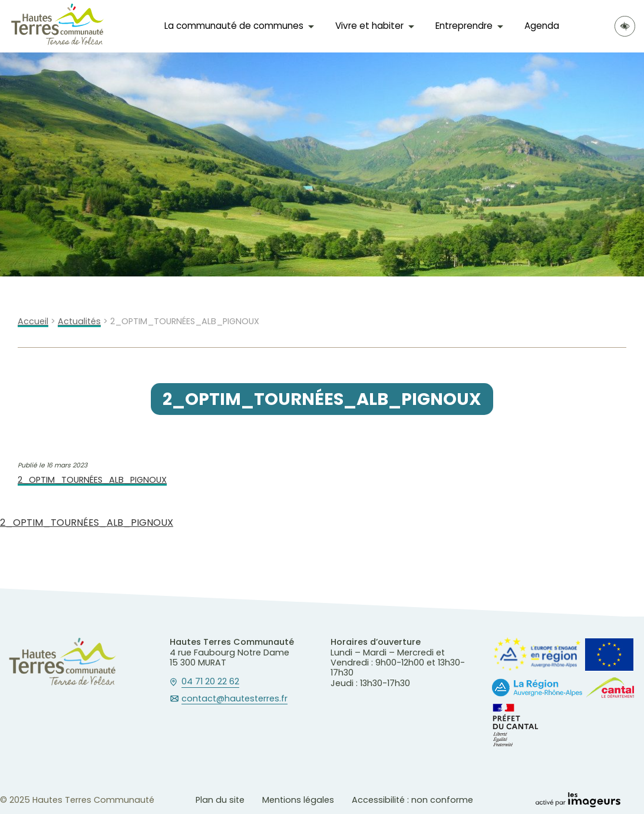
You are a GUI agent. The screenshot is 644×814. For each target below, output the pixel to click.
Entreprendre (464, 26)
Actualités (79, 322)
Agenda (542, 26)
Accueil (33, 322)
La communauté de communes (234, 26)
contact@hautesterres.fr (235, 699)
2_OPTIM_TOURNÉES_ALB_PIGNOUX (92, 480)
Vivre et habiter (369, 26)
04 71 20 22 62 (210, 682)
